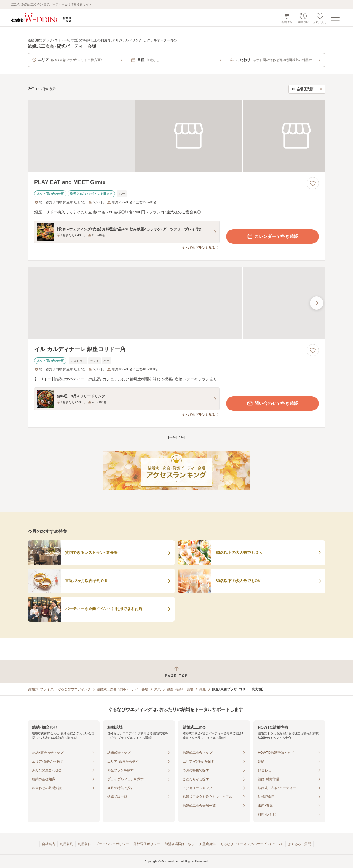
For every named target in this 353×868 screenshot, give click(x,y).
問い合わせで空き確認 (272, 404)
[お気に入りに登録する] (313, 183)
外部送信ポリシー (147, 844)
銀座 (203, 689)
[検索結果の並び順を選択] (307, 89)
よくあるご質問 (299, 844)
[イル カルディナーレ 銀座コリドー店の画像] (176, 303)
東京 (157, 689)
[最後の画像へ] (317, 303)
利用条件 (84, 844)
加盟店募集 (207, 844)
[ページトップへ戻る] (176, 672)
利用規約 (66, 844)
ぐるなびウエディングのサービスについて (252, 844)
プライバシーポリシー (112, 844)
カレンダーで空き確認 (272, 237)
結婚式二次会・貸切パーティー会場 (122, 689)
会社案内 (49, 844)
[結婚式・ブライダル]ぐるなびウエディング (59, 689)
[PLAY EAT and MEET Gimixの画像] (176, 136)
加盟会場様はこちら (180, 844)
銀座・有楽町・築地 (180, 689)
